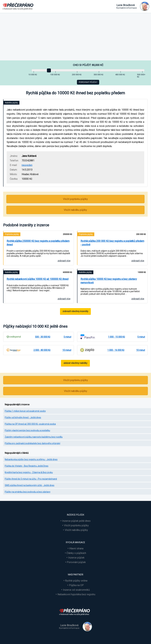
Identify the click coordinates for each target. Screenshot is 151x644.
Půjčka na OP (76, 585)
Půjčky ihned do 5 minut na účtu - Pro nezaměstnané (31, 479)
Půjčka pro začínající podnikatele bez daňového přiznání (32, 443)
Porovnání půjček (76, 562)
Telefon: (14, 161)
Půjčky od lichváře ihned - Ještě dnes (23, 417)
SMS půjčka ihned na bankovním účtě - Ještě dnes (30, 485)
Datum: (14, 170)
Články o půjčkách (76, 553)
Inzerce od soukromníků (76, 590)
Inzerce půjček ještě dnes (76, 521)
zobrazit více (64, 261)
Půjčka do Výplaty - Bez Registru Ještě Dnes (27, 466)
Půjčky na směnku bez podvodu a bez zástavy (28, 492)
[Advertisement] (75, 37)
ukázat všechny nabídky (75, 363)
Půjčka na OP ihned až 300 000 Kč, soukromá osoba (30, 424)
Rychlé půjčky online (76, 581)
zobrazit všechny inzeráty (75, 311)
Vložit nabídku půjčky (75, 210)
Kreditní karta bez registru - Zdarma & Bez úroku (29, 472)
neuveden (27, 165)
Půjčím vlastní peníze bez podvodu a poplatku (27, 430)
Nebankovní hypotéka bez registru (76, 594)
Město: (14, 174)
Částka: (14, 179)
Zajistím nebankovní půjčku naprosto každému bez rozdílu (34, 437)
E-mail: (14, 165)
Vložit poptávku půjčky (75, 199)
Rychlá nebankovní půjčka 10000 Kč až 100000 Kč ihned (38, 279)
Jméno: (14, 156)
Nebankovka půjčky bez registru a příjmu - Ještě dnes (31, 459)
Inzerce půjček (76, 558)
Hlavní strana (76, 548)
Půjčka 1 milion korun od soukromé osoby (25, 411)
